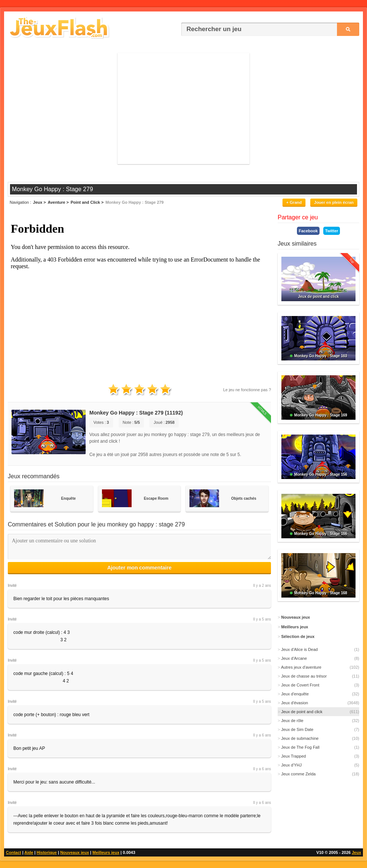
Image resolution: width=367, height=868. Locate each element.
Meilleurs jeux (106, 852)
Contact (14, 852)
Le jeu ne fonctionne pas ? (247, 390)
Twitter (332, 231)
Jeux (356, 852)
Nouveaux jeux (75, 852)
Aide (29, 852)
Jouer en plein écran (334, 202)
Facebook (308, 231)
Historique (47, 852)
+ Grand (294, 202)
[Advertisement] (183, 109)
